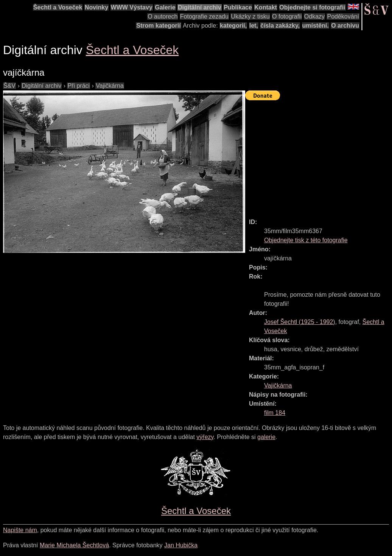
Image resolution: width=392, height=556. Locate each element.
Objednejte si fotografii (312, 7)
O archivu (345, 26)
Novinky (96, 7)
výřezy (205, 437)
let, (254, 26)
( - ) (300, 322)
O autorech (163, 16)
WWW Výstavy (132, 7)
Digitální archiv (200, 7)
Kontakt (266, 7)
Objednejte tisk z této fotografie (306, 240)
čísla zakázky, (280, 26)
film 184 (275, 413)
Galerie (165, 7)
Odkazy (314, 16)
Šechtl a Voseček (58, 7)
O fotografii (287, 16)
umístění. (316, 26)
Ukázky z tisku (250, 16)
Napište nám (20, 530)
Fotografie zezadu (204, 16)
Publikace (238, 7)
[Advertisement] (319, 156)
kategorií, (233, 26)
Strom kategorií (158, 26)
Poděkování (343, 16)
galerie (266, 437)
